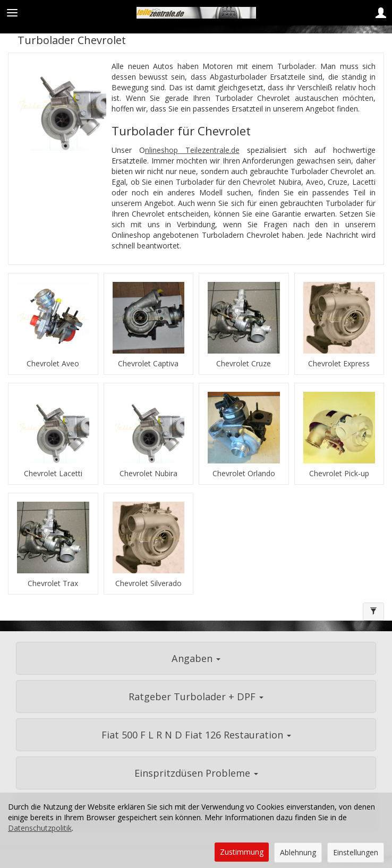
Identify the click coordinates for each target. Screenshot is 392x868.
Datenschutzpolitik (40, 828)
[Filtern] (373, 612)
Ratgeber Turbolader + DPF (196, 697)
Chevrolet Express (339, 364)
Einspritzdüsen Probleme (196, 773)
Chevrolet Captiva (148, 364)
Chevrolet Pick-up (339, 474)
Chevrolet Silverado (148, 583)
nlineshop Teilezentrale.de (192, 150)
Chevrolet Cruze (244, 364)
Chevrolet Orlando (244, 474)
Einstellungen (356, 852)
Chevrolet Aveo (53, 364)
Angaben (196, 658)
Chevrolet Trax (53, 583)
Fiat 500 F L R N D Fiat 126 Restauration (196, 735)
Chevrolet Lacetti (53, 474)
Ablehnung (298, 852)
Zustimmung (242, 852)
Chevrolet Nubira (148, 474)
